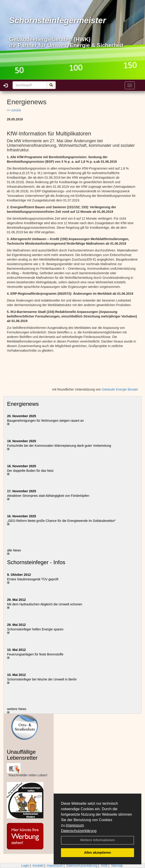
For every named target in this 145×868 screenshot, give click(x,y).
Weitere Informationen (98, 840)
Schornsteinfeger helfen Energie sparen (35, 629)
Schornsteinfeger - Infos (36, 562)
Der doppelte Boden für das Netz (30, 471)
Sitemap (117, 865)
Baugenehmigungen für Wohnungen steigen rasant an (45, 421)
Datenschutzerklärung (79, 831)
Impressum (75, 825)
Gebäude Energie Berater (120, 389)
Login (25, 865)
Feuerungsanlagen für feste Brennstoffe (35, 654)
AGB (104, 865)
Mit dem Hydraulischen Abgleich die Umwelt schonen (45, 604)
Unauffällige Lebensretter (22, 755)
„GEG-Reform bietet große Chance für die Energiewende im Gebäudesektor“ (61, 521)
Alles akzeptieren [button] (98, 853)
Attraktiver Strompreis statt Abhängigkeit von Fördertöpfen (48, 496)
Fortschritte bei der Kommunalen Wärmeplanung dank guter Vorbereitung (59, 446)
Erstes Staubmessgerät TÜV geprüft (33, 579)
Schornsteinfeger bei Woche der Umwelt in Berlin (42, 679)
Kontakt (38, 865)
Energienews (23, 404)
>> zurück (14, 110)
